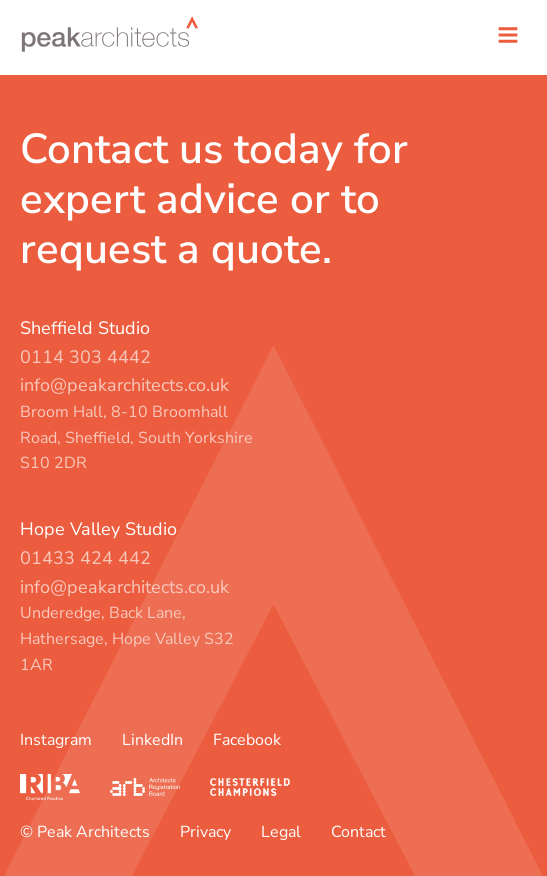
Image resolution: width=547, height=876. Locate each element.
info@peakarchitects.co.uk (124, 385)
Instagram (56, 740)
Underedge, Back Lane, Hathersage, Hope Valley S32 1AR (127, 638)
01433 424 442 (85, 558)
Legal (281, 832)
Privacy (205, 832)
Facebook (247, 740)
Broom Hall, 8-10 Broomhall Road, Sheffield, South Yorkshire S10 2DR (136, 437)
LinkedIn (152, 740)
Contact (358, 832)
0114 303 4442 (85, 357)
